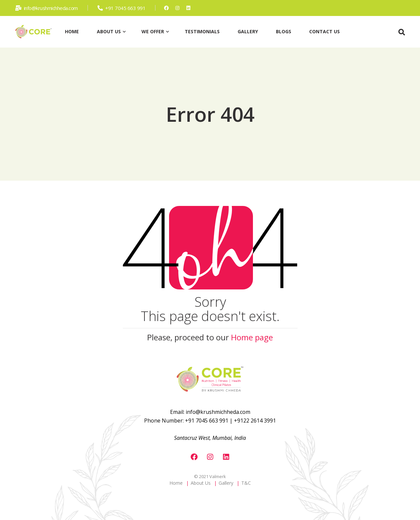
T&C (246, 483)
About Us (201, 483)
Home (176, 483)
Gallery (226, 483)
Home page (252, 337)
